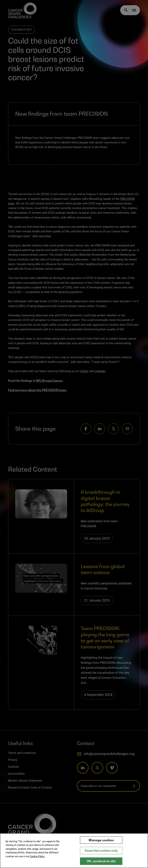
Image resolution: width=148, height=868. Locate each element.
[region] (74, 851)
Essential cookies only (101, 850)
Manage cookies (101, 840)
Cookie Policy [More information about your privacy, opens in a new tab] (37, 856)
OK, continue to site (101, 861)
